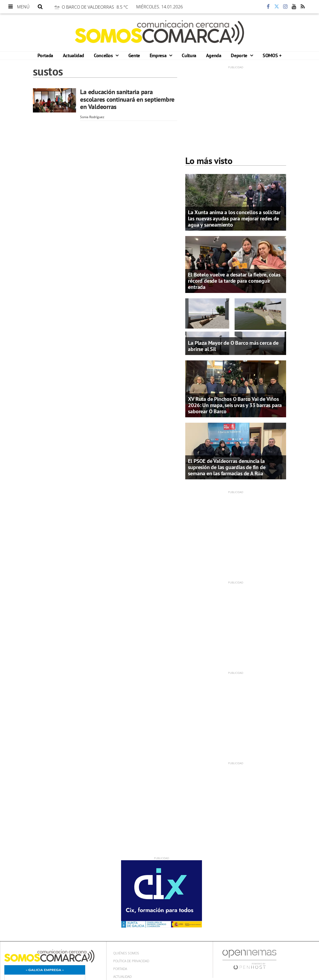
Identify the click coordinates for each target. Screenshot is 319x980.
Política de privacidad (131, 961)
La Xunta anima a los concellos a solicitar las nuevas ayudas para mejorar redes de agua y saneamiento (234, 218)
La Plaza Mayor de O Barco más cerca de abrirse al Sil (233, 346)
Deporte (240, 55)
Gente (134, 55)
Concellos (104, 55)
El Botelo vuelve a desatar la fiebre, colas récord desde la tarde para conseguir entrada (234, 281)
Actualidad (73, 55)
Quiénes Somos (126, 953)
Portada (45, 55)
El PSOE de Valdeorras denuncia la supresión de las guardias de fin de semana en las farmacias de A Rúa (227, 467)
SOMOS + (272, 55)
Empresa (159, 55)
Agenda (214, 55)
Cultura (189, 55)
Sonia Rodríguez (92, 117)
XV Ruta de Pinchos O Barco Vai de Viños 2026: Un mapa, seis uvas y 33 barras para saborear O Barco (235, 405)
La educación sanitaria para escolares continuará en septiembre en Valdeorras (127, 99)
